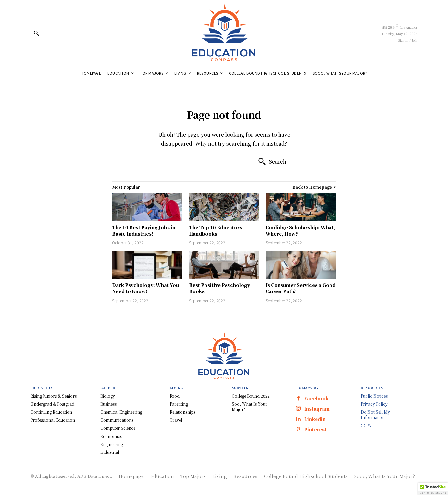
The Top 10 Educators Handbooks (216, 230)
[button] (36, 33)
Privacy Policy (374, 404)
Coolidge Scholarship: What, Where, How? (300, 230)
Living (220, 476)
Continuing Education (51, 412)
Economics (111, 436)
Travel (176, 420)
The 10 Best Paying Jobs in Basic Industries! (144, 230)
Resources (245, 476)
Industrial (110, 452)
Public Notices (374, 396)
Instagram (317, 409)
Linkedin (315, 419)
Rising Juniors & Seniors (54, 396)
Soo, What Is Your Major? (249, 407)
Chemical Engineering (121, 412)
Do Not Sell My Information (375, 415)
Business (108, 404)
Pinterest (315, 430)
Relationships (183, 412)
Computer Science (118, 428)
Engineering (112, 444)
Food (175, 396)
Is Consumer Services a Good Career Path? (301, 288)
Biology (108, 396)
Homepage (131, 476)
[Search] (272, 162)
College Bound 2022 (251, 396)
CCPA (366, 425)
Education (162, 476)
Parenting (179, 404)
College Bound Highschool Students (306, 476)
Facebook (316, 398)
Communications (117, 420)
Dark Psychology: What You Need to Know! (145, 288)
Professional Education (53, 420)
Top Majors (193, 476)
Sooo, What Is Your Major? (385, 476)
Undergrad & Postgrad (52, 404)
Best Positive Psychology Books (219, 288)
